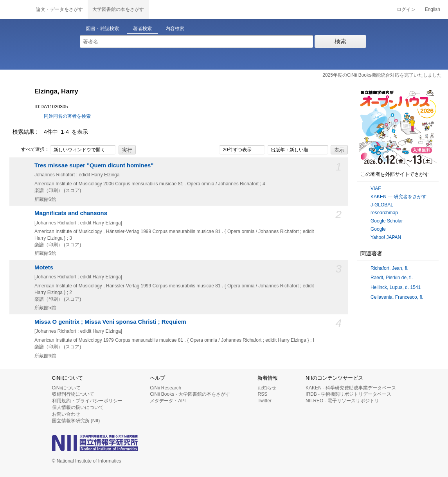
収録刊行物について (73, 394)
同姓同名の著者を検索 (67, 116)
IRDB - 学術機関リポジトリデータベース (348, 394)
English (433, 9)
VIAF (376, 188)
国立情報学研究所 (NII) (76, 421)
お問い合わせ (66, 414)
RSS (262, 394)
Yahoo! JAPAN (386, 237)
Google (378, 229)
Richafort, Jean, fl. (390, 268)
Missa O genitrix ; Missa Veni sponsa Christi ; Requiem (110, 322)
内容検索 (175, 29)
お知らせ (267, 388)
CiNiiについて (66, 388)
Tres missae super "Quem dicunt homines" (94, 165)
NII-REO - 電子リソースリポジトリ (342, 401)
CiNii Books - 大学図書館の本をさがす (190, 394)
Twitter (264, 401)
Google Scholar (387, 221)
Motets (44, 267)
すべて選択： (31, 150)
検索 (340, 41)
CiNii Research (166, 388)
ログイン (406, 9)
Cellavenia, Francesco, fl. (397, 297)
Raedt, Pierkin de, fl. (392, 278)
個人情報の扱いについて (78, 407)
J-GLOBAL (382, 205)
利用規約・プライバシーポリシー (87, 401)
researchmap (384, 213)
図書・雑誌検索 (103, 29)
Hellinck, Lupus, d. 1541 (396, 287)
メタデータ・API (168, 401)
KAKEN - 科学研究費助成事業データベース (351, 388)
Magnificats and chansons (71, 213)
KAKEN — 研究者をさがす (399, 197)
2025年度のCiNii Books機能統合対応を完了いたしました (382, 75)
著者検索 (142, 29)
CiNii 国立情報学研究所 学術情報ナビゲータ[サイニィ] (16, 9)
